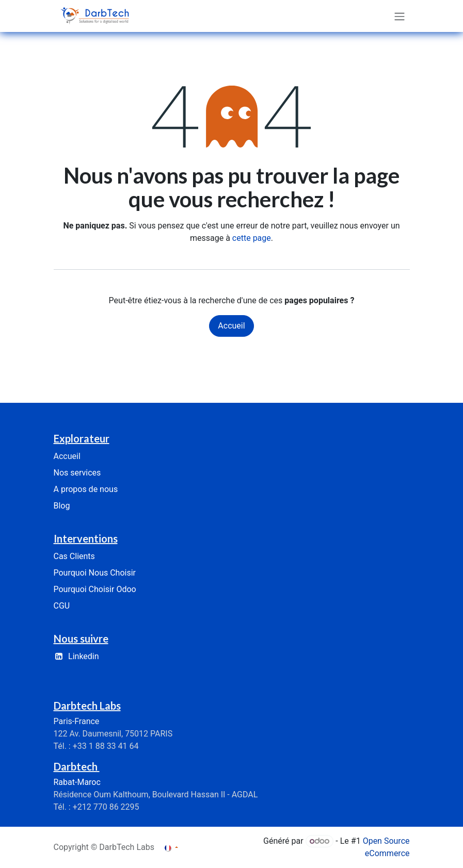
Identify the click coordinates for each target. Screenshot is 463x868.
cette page (252, 238)
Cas (74, 556)
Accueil (231, 326)
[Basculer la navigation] (400, 16)
